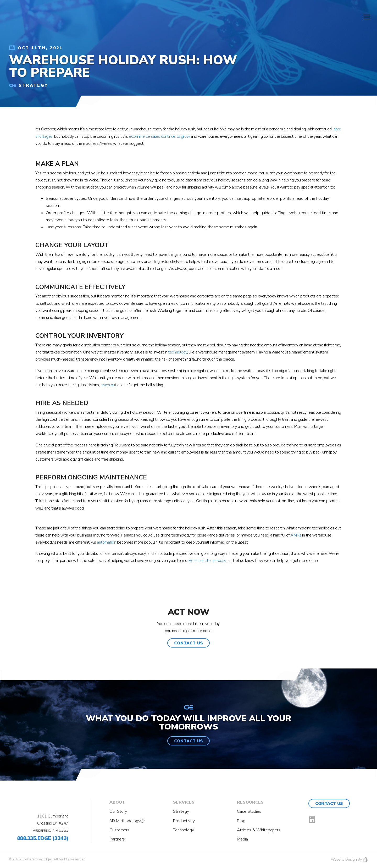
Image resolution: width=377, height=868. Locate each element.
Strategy (181, 811)
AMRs (296, 535)
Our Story (118, 811)
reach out (109, 385)
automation (106, 542)
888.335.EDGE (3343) (43, 838)
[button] (188, 643)
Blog (241, 821)
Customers (120, 830)
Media (242, 839)
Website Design (344, 859)
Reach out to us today (207, 561)
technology (178, 352)
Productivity (184, 821)
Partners (117, 839)
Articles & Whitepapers (259, 830)
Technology (184, 830)
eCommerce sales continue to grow (159, 136)
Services (184, 802)
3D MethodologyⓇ (127, 821)
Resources (250, 802)
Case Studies (249, 811)
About (117, 802)
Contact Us (329, 804)
